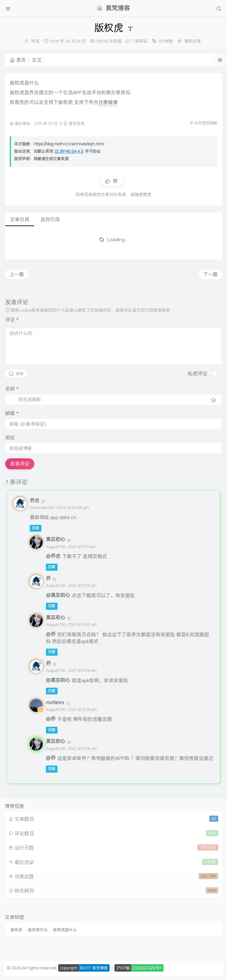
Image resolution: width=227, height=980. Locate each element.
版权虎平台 (38, 930)
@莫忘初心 (58, 595)
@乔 (51, 634)
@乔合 (53, 556)
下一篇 (210, 274)
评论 (12, 319)
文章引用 (20, 219)
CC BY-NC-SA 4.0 (69, 151)
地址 (10, 438)
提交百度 (77, 124)
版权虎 (16, 930)
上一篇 (17, 274)
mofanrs (55, 702)
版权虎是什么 (65, 930)
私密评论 (198, 373)
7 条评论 (140, 41)
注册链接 (108, 102)
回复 (36, 528)
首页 (18, 60)
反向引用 (50, 219)
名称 (12, 389)
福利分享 (193, 41)
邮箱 (12, 413)
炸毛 (36, 41)
